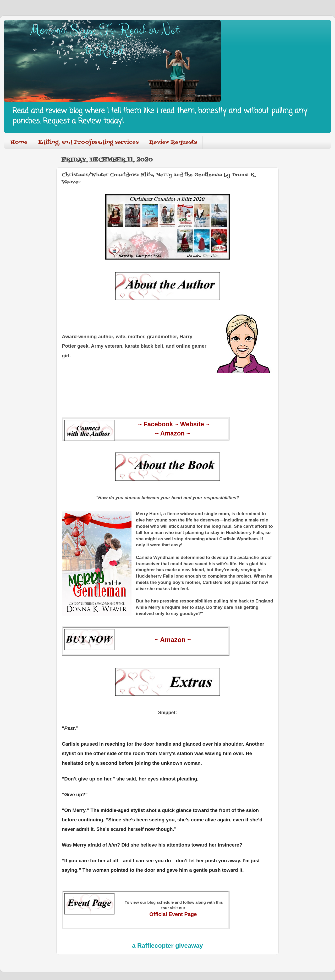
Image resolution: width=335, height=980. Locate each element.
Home (19, 142)
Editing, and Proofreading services (88, 142)
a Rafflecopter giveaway (167, 946)
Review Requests (173, 142)
